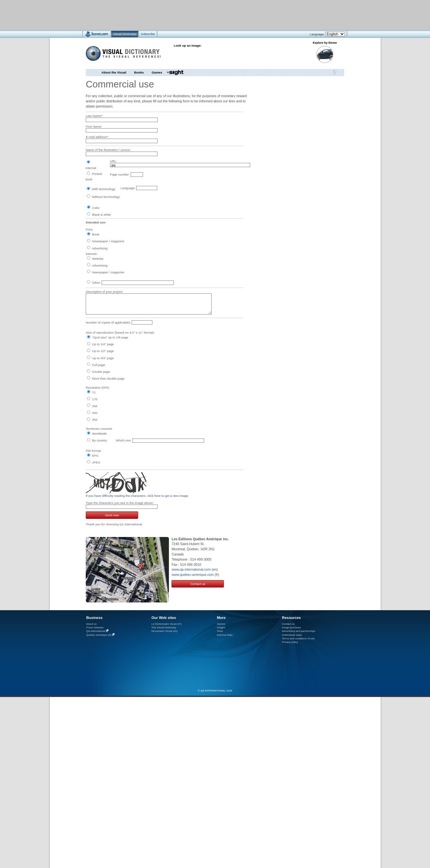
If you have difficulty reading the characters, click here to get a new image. (137, 496)
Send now (112, 515)
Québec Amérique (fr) (99, 635)
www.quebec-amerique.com (193, 575)
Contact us (198, 584)
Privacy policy (290, 642)
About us (92, 624)
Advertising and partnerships (299, 631)
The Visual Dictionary (164, 628)
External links (225, 635)
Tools (220, 631)
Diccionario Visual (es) (165, 631)
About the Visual (114, 72)
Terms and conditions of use (298, 639)
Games (157, 72)
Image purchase (292, 628)
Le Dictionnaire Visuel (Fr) (167, 624)
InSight (221, 628)
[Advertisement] (196, 15)
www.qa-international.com (191, 569)
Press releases (95, 628)
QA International (96, 631)
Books (139, 72)
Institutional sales (292, 635)
